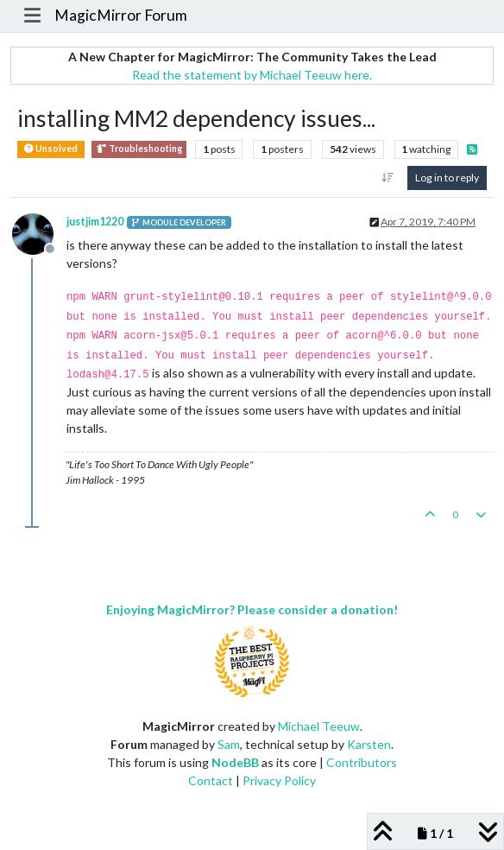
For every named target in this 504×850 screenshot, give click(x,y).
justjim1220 (95, 222)
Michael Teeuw (319, 726)
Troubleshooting (139, 149)
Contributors (362, 762)
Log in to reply (447, 178)
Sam (229, 744)
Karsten (369, 744)
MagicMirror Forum (121, 15)
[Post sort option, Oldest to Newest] (388, 178)
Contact (211, 780)
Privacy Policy (279, 780)
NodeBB (235, 762)
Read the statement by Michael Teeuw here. (252, 75)
